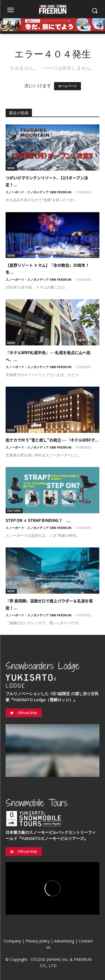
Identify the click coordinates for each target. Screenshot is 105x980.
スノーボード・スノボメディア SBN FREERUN (39, 192)
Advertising (64, 941)
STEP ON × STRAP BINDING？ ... (38, 520)
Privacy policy (38, 941)
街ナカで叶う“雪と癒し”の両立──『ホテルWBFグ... (52, 440)
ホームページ (67, 86)
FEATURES (14, 511)
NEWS (11, 168)
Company (12, 941)
